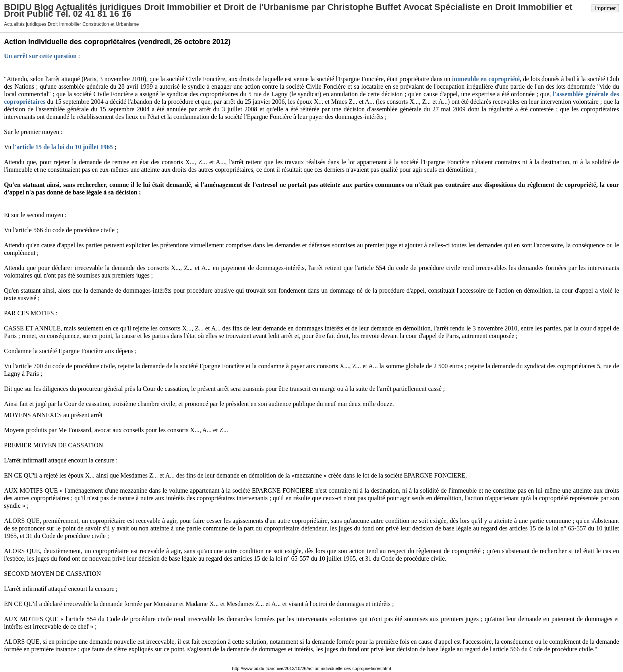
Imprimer (605, 8)
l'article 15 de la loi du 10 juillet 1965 (63, 147)
